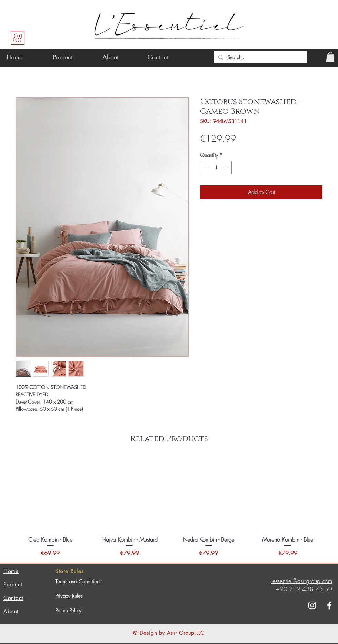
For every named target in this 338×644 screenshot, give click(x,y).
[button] (330, 57)
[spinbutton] (216, 168)
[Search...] (260, 57)
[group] (169, 507)
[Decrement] (206, 168)
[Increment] (226, 168)
